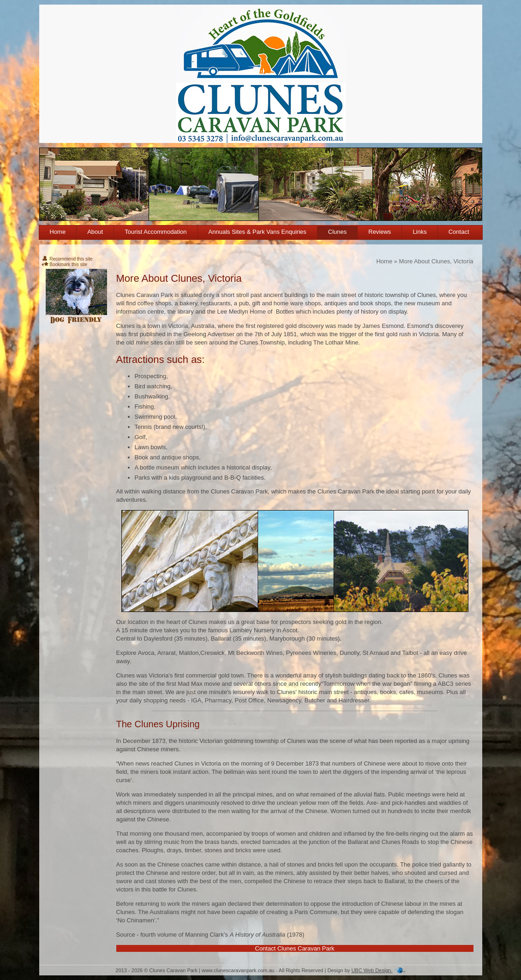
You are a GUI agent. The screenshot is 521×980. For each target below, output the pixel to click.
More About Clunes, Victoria (436, 261)
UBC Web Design (371, 970)
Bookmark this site (64, 264)
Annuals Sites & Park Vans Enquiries (258, 232)
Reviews (380, 232)
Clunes (337, 232)
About (95, 232)
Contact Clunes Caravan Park (295, 948)
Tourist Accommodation (156, 232)
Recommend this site (67, 259)
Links (419, 232)
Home (58, 232)
